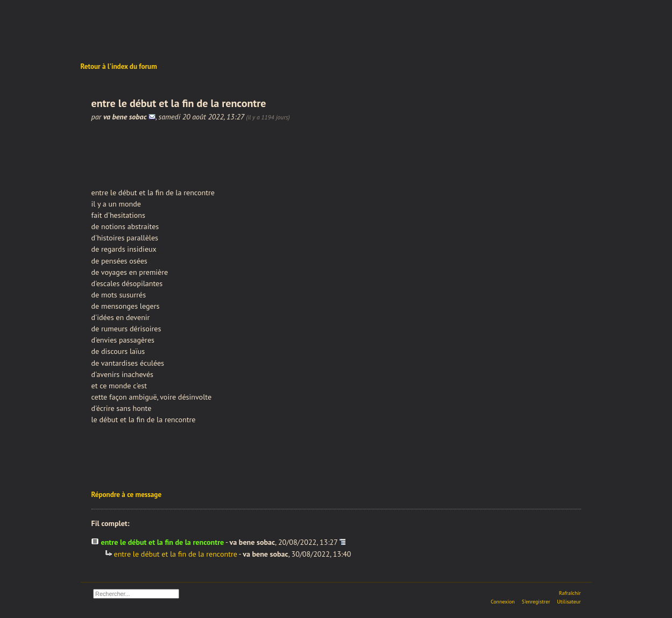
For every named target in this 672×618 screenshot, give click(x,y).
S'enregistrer (536, 602)
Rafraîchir (570, 593)
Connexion (503, 602)
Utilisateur (569, 602)
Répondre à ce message (127, 495)
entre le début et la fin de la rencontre (176, 554)
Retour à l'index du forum (119, 66)
